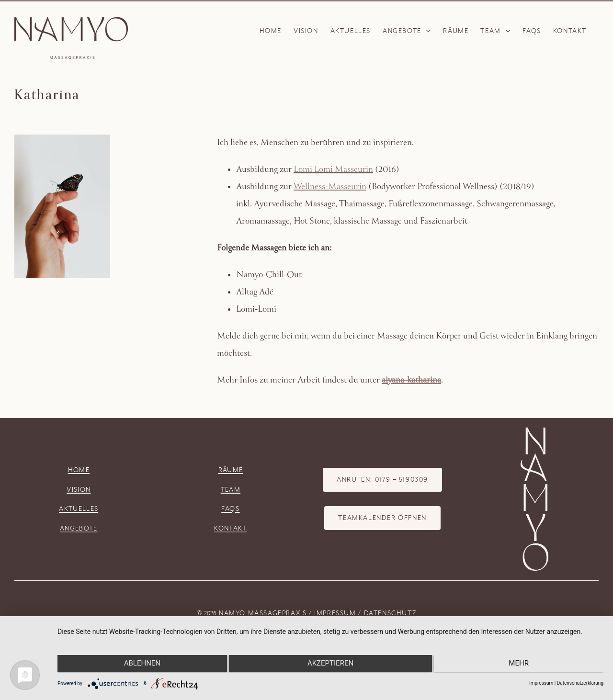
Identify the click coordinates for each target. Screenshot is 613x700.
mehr (522, 664)
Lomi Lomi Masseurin (333, 170)
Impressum (541, 683)
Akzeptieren (330, 664)
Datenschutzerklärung (580, 683)
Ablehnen (139, 664)
